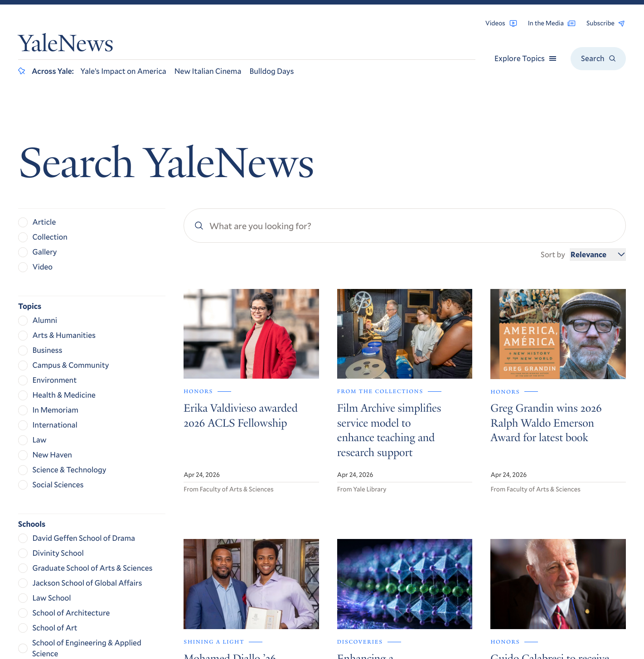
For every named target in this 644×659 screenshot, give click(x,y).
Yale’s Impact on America (123, 71)
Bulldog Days (271, 71)
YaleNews (66, 46)
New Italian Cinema (208, 71)
